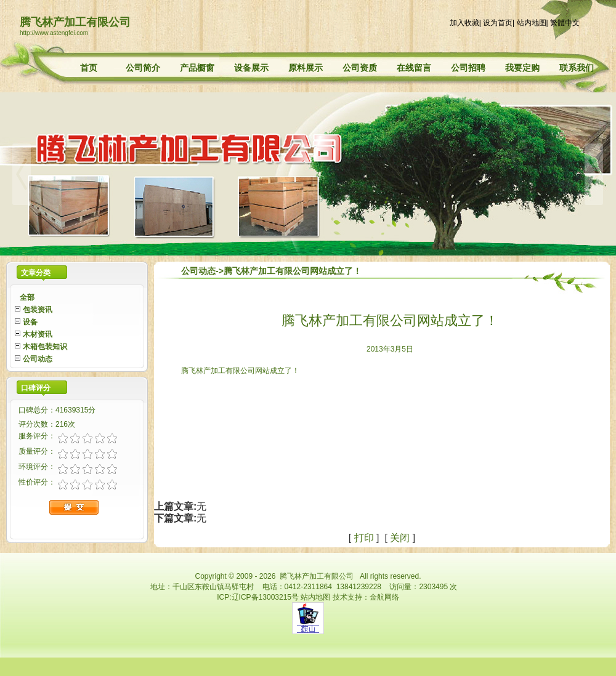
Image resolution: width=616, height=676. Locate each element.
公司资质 (360, 68)
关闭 (400, 538)
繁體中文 (565, 23)
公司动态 (198, 271)
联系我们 (577, 68)
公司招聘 (468, 68)
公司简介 (143, 68)
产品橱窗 (197, 68)
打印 (364, 538)
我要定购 (522, 68)
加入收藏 (464, 23)
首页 (89, 68)
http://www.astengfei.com (54, 33)
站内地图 (532, 23)
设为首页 (498, 23)
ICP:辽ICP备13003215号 (258, 597)
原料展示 (306, 68)
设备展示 (251, 68)
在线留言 (414, 68)
